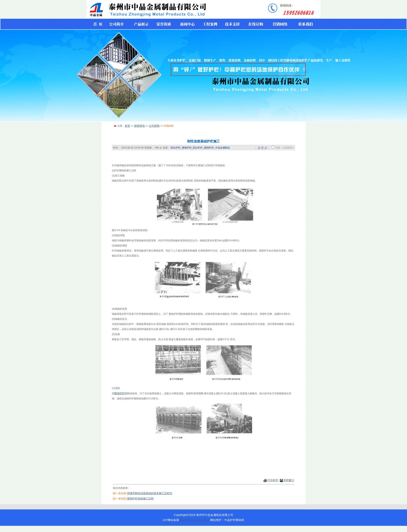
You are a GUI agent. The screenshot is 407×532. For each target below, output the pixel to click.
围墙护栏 (120, 393)
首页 (127, 126)
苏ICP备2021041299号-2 (194, 520)
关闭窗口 (289, 480)
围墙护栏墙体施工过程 (140, 499)
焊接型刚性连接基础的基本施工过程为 (150, 493)
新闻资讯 (140, 126)
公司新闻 (154, 126)
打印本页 (273, 480)
